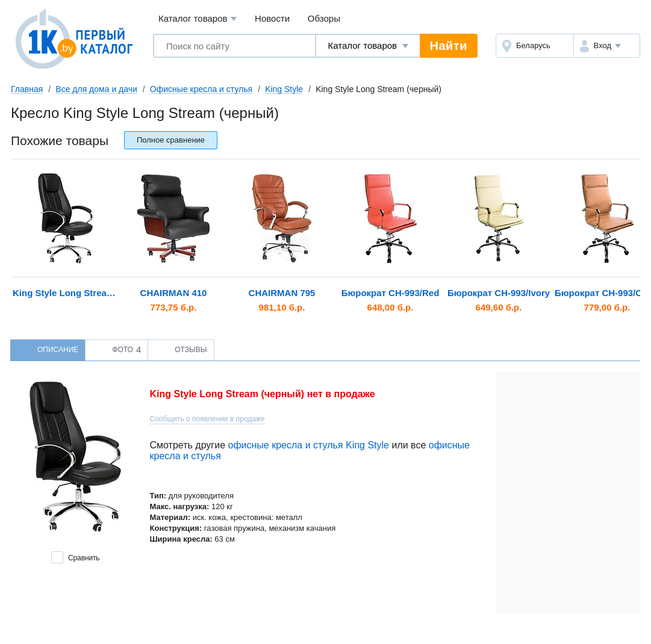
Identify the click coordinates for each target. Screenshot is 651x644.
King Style (284, 89)
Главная (27, 89)
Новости (272, 18)
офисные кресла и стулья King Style (308, 445)
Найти (449, 46)
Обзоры (324, 18)
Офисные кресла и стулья (201, 89)
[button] (607, 46)
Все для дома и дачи (96, 89)
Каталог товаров (198, 19)
